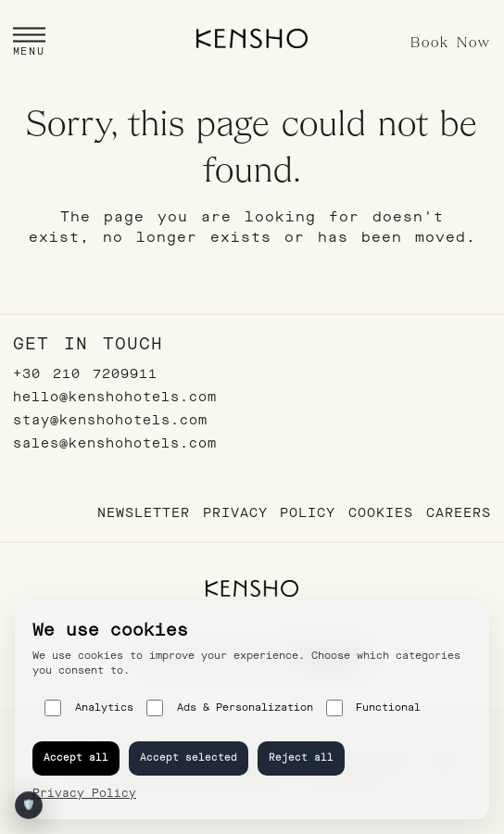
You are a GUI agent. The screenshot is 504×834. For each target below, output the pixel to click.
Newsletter (144, 513)
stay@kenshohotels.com (110, 420)
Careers (459, 513)
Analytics (89, 708)
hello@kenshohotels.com (115, 397)
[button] (29, 44)
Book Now (451, 44)
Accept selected (189, 758)
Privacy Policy (269, 513)
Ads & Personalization (230, 708)
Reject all (301, 758)
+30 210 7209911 (85, 374)
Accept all (76, 758)
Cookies (381, 513)
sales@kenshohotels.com (115, 443)
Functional (374, 708)
